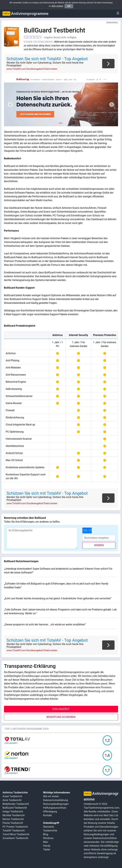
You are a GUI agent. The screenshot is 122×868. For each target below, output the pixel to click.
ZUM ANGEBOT (61, 709)
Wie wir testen (51, 796)
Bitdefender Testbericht (16, 804)
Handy (47, 846)
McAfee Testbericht (14, 815)
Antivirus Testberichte (15, 793)
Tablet (47, 850)
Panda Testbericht (13, 823)
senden (99, 545)
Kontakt (47, 815)
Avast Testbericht (12, 796)
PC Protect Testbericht (15, 827)
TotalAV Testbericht (14, 831)
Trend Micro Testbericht (16, 834)
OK (69, 6)
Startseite (49, 827)
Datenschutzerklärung (55, 800)
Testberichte (50, 831)
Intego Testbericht (13, 812)
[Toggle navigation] (117, 13)
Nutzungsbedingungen (56, 804)
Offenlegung (50, 812)
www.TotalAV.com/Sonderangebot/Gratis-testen (32, 69)
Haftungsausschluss (55, 808)
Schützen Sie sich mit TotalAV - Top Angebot (47, 59)
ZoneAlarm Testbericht (15, 838)
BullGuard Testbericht (15, 808)
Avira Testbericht (12, 800)
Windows (48, 838)
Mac (46, 842)
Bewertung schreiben (61, 717)
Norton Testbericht (13, 819)
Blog (46, 834)
